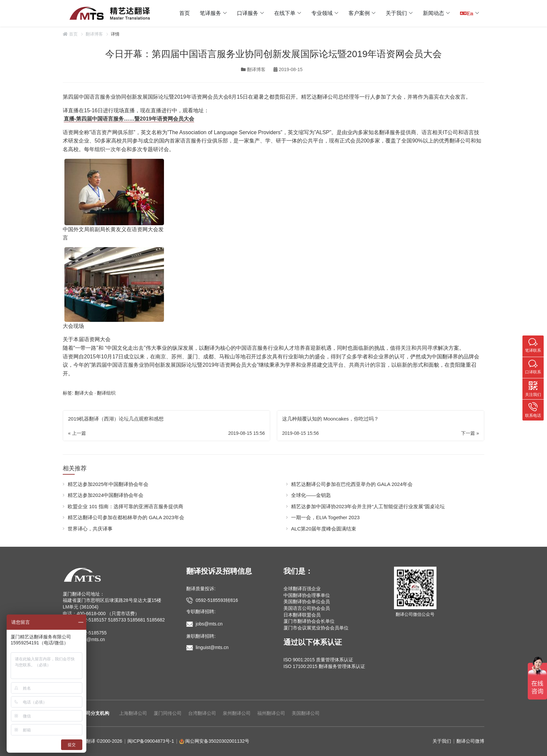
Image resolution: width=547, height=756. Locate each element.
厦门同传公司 (168, 713)
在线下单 (285, 13)
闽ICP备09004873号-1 (151, 741)
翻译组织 (106, 393)
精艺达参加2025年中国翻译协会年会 (108, 484)
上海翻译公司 (133, 713)
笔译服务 (210, 13)
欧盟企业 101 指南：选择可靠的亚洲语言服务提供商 (125, 506)
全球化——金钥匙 (311, 495)
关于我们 (396, 13)
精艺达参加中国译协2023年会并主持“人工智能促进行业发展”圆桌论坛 (368, 506)
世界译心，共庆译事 (90, 529)
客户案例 (359, 13)
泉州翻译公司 (237, 713)
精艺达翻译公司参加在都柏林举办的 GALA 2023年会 (126, 517)
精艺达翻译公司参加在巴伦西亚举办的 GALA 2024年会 (352, 484)
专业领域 (322, 13)
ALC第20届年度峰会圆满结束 (324, 529)
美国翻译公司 (306, 713)
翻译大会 (84, 393)
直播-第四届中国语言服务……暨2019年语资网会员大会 (129, 119)
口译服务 (248, 13)
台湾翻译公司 (202, 713)
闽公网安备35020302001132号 (217, 741)
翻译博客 (94, 34)
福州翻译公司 (271, 713)
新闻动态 (433, 13)
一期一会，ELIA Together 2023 (325, 517)
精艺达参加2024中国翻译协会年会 (106, 495)
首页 (185, 13)
